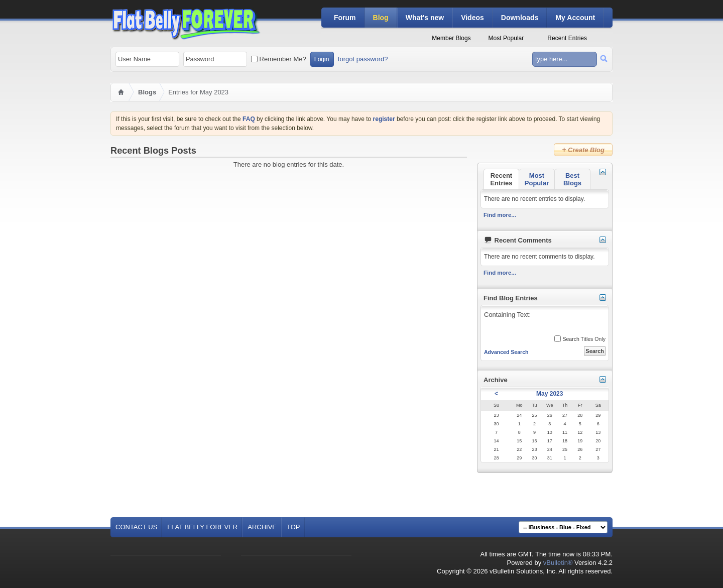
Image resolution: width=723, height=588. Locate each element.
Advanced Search (506, 352)
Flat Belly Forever (202, 527)
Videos (472, 18)
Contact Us (136, 527)
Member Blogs (451, 38)
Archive (262, 527)
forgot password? (363, 59)
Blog (381, 18)
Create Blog (583, 150)
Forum (345, 18)
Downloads (520, 18)
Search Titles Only (580, 339)
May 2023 (550, 394)
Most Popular (506, 38)
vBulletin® (558, 563)
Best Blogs (572, 179)
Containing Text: (544, 321)
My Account (575, 18)
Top (293, 527)
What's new (425, 18)
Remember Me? (279, 59)
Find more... (500, 215)
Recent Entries (567, 38)
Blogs (147, 92)
